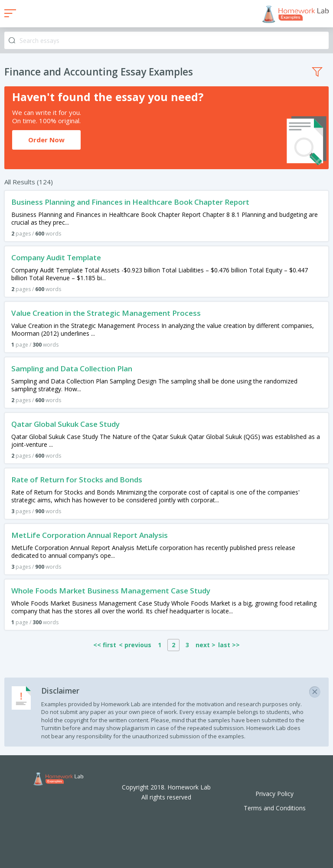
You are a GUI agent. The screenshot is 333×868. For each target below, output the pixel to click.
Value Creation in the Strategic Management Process (106, 313)
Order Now (46, 140)
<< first (105, 645)
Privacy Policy (274, 794)
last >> (229, 645)
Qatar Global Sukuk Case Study (65, 424)
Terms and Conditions (275, 808)
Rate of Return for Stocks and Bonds (77, 480)
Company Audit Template (56, 257)
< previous (135, 645)
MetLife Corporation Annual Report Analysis (90, 535)
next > (206, 645)
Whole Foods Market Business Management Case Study (111, 591)
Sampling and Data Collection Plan (72, 368)
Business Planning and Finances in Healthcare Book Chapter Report (130, 202)
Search (12, 41)
